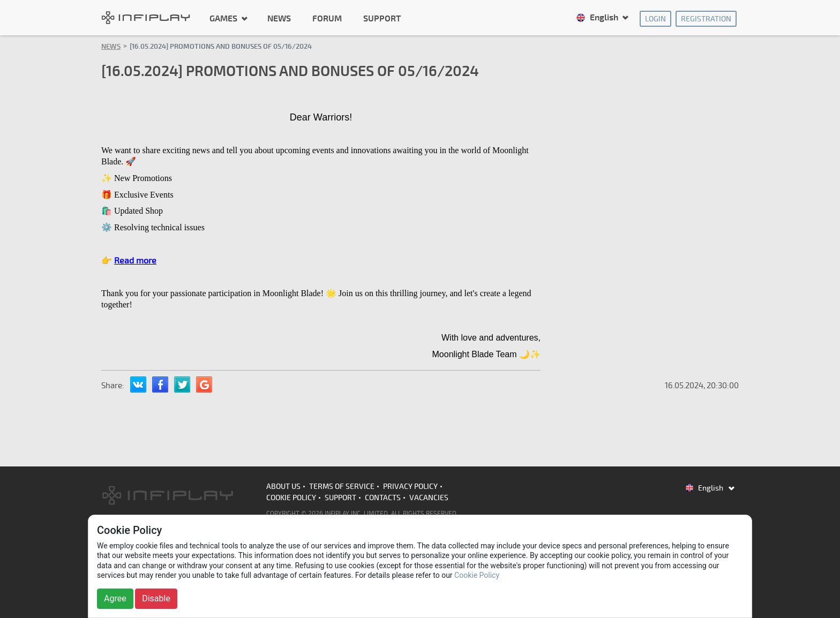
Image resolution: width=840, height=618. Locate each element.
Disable (156, 598)
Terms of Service (342, 487)
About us (283, 487)
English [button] (598, 18)
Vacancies (429, 498)
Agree (115, 598)
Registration (706, 19)
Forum (327, 19)
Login (655, 19)
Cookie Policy (291, 498)
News (279, 19)
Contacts (383, 498)
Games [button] (224, 18)
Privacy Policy (410, 487)
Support (382, 19)
